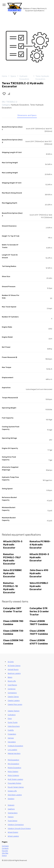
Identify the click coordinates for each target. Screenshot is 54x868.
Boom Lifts (12, 681)
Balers (10, 677)
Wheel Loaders (13, 836)
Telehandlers (13, 813)
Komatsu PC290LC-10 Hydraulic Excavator (10, 588)
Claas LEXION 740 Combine (13, 642)
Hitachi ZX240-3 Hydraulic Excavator (39, 557)
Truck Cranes (12, 821)
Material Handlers (14, 753)
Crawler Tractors (14, 711)
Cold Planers (12, 685)
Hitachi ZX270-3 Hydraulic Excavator (13, 545)
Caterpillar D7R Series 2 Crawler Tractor (39, 611)
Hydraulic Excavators (24, 78)
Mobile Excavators (14, 768)
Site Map (5, 853)
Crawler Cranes (13, 697)
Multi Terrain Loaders (15, 779)
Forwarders (12, 734)
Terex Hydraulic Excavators (42, 78)
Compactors (12, 693)
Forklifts (11, 730)
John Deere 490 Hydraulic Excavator (39, 573)
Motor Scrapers (13, 775)
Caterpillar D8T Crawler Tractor (13, 610)
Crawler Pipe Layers (15, 704)
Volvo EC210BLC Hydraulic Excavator (39, 586)
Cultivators (12, 715)
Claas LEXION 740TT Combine (39, 632)
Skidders (11, 799)
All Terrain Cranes (14, 666)
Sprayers (11, 805)
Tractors (11, 817)
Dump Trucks (13, 722)
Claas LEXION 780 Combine (13, 623)
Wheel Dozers (13, 832)
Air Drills (11, 662)
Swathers (11, 809)
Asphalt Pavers (13, 669)
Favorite (5, 851)
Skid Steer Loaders (15, 795)
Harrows (11, 738)
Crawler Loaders (14, 701)
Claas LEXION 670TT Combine (39, 642)
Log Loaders (12, 750)
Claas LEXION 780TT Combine (39, 623)
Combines (12, 689)
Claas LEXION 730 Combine (13, 632)
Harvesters (12, 742)
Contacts (5, 848)
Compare (5, 846)
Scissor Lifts (12, 791)
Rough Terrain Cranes (16, 787)
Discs (10, 718)
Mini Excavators (13, 764)
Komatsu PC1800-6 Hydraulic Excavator (40, 545)
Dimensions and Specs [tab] (27, 115)
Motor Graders (13, 772)
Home (5, 76)
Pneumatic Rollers (14, 783)
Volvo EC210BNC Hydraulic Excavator (13, 573)
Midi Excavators (13, 760)
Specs (13, 76)
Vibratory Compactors (16, 825)
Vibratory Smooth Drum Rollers (19, 828)
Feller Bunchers (14, 726)
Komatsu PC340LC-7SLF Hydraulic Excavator (12, 559)
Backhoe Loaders (14, 673)
